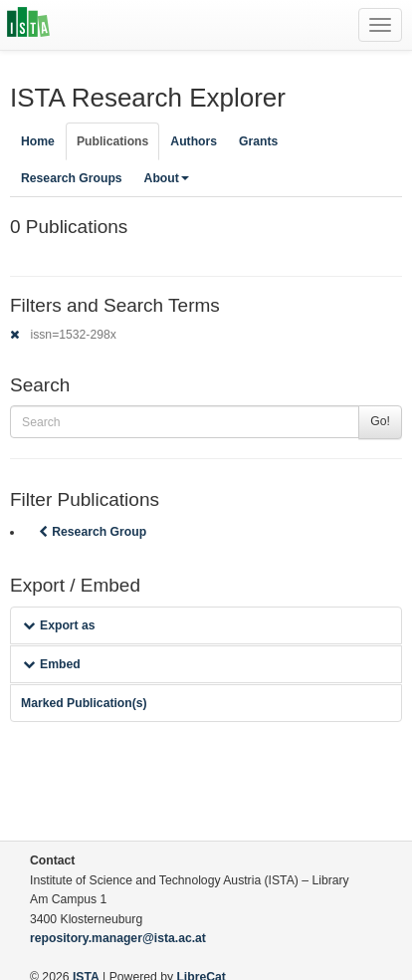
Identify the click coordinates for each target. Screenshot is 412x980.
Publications (112, 141)
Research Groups (72, 178)
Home (38, 141)
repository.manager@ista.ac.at (118, 938)
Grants (258, 141)
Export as (59, 625)
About (167, 178)
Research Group (91, 532)
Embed (52, 664)
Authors (194, 141)
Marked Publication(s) (84, 703)
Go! (380, 421)
